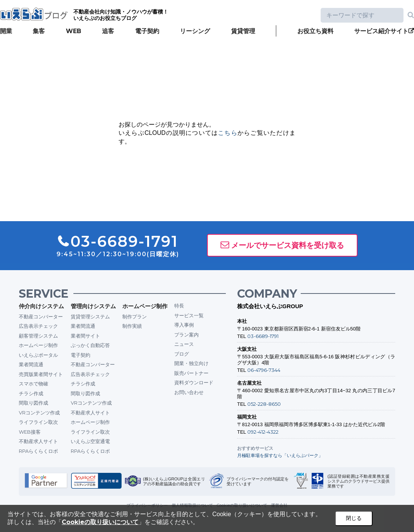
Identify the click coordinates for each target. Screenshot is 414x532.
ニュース (184, 344)
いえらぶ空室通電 (90, 441)
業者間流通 (31, 364)
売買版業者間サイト (41, 374)
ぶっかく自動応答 (90, 345)
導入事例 (184, 325)
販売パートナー (191, 373)
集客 (39, 31)
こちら (228, 133)
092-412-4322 (263, 432)
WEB (74, 31)
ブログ (182, 354)
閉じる (354, 518)
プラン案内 (186, 335)
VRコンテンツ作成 (39, 413)
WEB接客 (30, 432)
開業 (6, 31)
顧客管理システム (38, 336)
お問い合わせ (189, 392)
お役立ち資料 (315, 31)
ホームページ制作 (38, 345)
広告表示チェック (38, 326)
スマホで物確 (33, 384)
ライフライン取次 (38, 422)
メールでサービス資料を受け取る (288, 245)
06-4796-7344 (264, 370)
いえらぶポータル (38, 355)
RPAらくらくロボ (38, 451)
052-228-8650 (264, 404)
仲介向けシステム (41, 306)
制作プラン (135, 316)
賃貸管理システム (90, 316)
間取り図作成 (33, 403)
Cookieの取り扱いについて (100, 522)
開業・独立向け (191, 363)
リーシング (195, 31)
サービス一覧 (189, 315)
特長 (179, 306)
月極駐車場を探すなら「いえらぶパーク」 (280, 455)
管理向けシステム (93, 306)
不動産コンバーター (41, 316)
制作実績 (132, 326)
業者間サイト (85, 336)
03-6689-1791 (263, 336)
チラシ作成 (31, 393)
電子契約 (147, 31)
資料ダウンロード (194, 382)
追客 (108, 31)
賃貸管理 (243, 31)
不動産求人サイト (38, 441)
